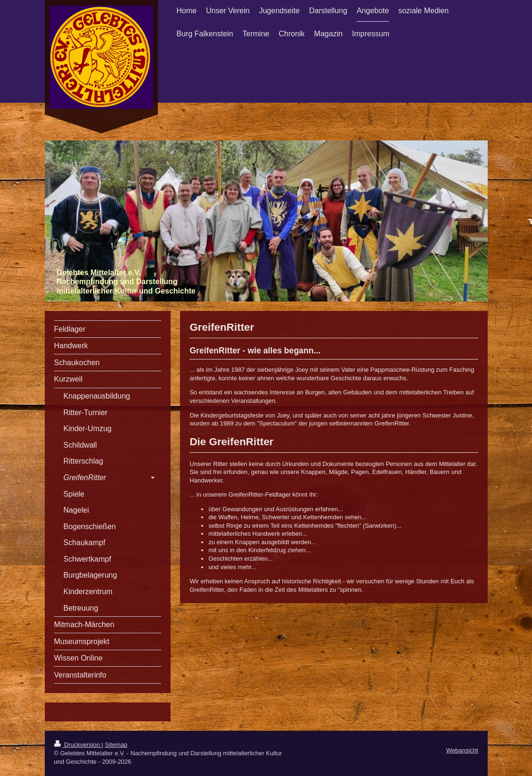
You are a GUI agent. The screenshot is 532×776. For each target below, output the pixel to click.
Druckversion (78, 745)
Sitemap (116, 745)
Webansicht (462, 750)
